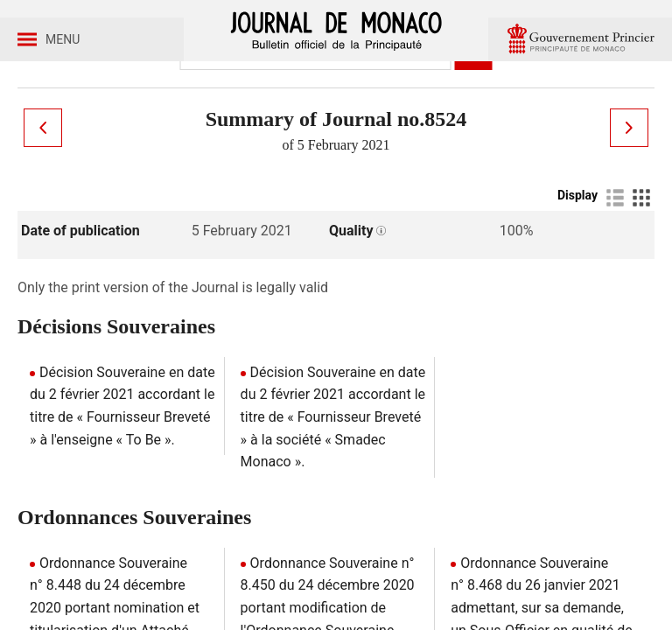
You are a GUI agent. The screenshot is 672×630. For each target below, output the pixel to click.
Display (577, 269)
